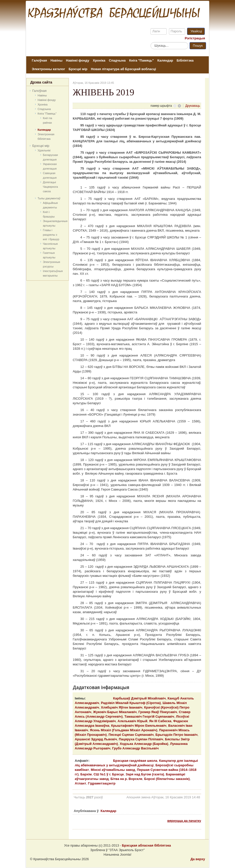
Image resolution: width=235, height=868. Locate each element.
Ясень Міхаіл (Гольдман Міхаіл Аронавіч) (124, 730)
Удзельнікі (44, 150)
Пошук (198, 46)
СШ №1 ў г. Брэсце (109, 774)
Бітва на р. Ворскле (126, 779)
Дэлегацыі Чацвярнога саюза (50, 187)
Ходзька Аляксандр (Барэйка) (144, 744)
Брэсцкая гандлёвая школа (135, 761)
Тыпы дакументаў (49, 198)
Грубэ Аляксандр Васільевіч (135, 748)
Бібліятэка (185, 60)
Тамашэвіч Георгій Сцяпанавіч (149, 716)
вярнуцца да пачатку (184, 821)
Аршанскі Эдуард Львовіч (96, 739)
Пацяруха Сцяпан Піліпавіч (141, 739)
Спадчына (117, 60)
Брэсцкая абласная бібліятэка (146, 845)
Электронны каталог (48, 69)
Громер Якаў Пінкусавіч (158, 712)
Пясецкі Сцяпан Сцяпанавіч (131, 735)
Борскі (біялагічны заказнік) (167, 779)
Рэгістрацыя (195, 38)
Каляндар (165, 60)
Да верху (198, 859)
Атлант (80, 783)
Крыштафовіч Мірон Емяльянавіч (139, 726)
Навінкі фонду (78, 60)
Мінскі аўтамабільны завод (113, 770)
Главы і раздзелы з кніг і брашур (51, 235)
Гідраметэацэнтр (102, 783)
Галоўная (39, 60)
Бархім (86, 774)
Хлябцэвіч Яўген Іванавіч (122, 707)
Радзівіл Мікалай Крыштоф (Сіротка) (131, 703)
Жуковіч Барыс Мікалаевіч (115, 712)
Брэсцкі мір (78, 69)
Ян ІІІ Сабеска (160, 721)
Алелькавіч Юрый (132, 721)
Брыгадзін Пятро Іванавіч (177, 735)
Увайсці (196, 31)
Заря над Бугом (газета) (145, 774)
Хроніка (99, 60)
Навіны (56, 60)
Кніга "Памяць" (141, 60)
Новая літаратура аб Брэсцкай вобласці (123, 69)
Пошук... (151, 42)
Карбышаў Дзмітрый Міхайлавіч (139, 698)
